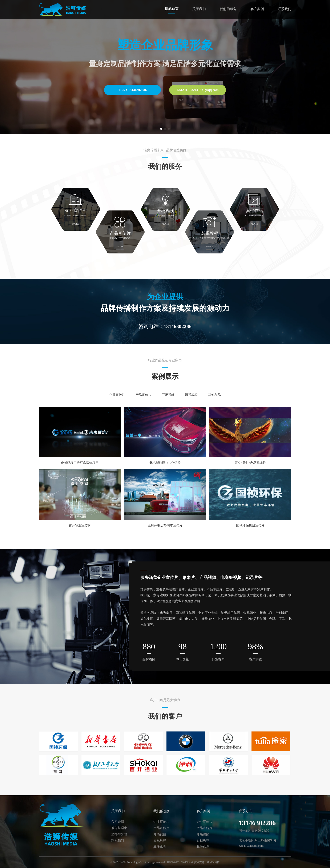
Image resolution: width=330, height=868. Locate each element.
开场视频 (168, 395)
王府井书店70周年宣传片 (165, 525)
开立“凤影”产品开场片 (250, 463)
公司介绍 (118, 822)
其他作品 (214, 395)
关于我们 (199, 9)
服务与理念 (119, 828)
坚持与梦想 (119, 834)
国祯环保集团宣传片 (250, 525)
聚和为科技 (213, 862)
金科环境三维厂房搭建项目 (80, 463)
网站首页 (172, 9)
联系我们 (285, 9)
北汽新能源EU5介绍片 (165, 463)
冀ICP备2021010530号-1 (180, 862)
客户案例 (257, 9)
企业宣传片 (117, 395)
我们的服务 (228, 9)
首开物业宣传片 (80, 525)
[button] (161, 129)
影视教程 (191, 395)
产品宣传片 (143, 395)
